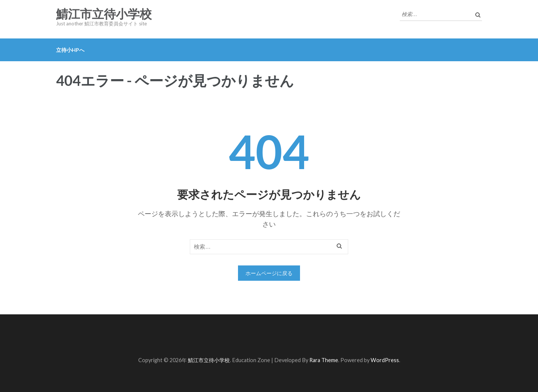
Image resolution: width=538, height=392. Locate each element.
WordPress (385, 360)
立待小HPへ (70, 50)
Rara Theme (324, 360)
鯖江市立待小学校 (104, 14)
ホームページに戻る (269, 273)
